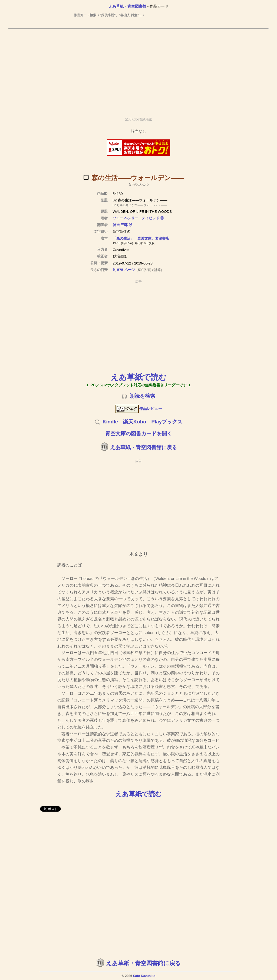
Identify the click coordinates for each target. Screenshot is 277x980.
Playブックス (167, 422)
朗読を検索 (142, 396)
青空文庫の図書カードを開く (139, 434)
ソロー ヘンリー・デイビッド (136, 218)
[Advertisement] (138, 71)
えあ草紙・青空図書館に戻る (144, 447)
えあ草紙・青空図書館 (127, 6)
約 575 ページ (124, 270)
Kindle (110, 422)
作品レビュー (139, 409)
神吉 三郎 (120, 225)
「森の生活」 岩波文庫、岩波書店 (141, 238)
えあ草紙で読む (139, 377)
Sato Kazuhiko (144, 976)
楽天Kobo (135, 422)
